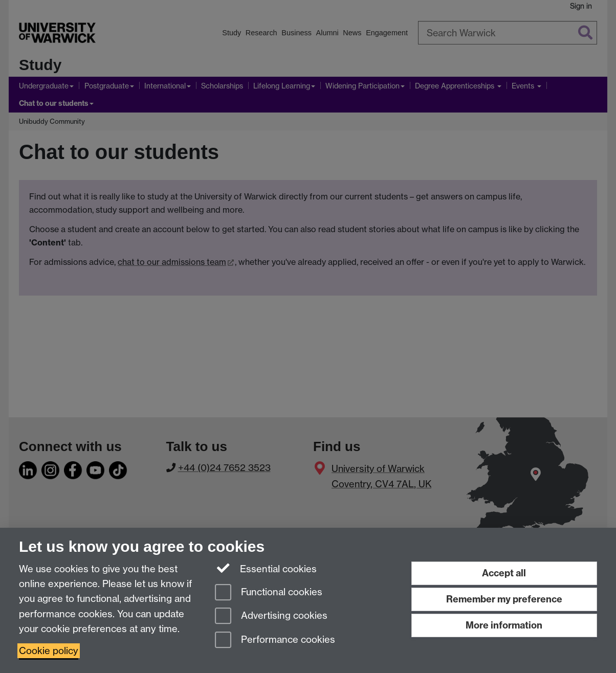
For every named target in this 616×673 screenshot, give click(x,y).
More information (504, 625)
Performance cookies (275, 641)
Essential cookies (266, 568)
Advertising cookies (271, 616)
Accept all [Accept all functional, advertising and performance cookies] (504, 573)
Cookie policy (49, 651)
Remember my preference (504, 599)
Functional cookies (269, 593)
